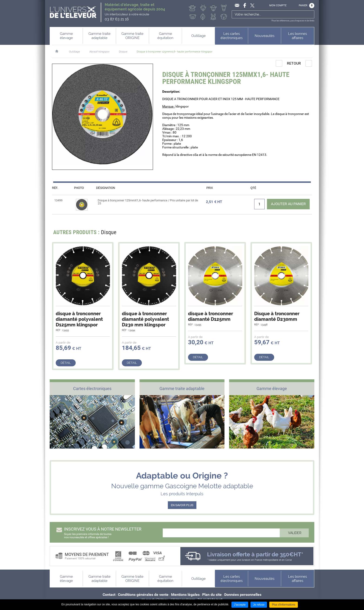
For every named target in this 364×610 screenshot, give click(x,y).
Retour (294, 63)
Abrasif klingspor (99, 52)
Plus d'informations (284, 605)
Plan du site (212, 595)
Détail (66, 363)
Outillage (75, 52)
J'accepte (240, 605)
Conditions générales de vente (143, 595)
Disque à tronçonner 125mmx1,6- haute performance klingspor (175, 52)
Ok (310, 14)
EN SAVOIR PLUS (182, 505)
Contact (109, 595)
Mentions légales (185, 595)
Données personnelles (243, 595)
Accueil (59, 51)
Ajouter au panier (288, 204)
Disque (123, 52)
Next (306, 234)
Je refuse (259, 605)
